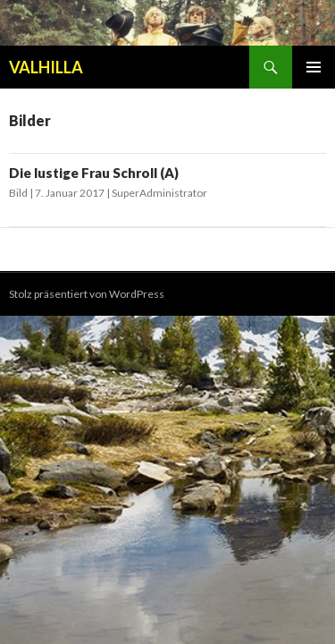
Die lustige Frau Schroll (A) (94, 173)
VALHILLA (46, 67)
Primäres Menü (314, 67)
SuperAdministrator (159, 193)
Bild (18, 193)
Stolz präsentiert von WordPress (87, 294)
